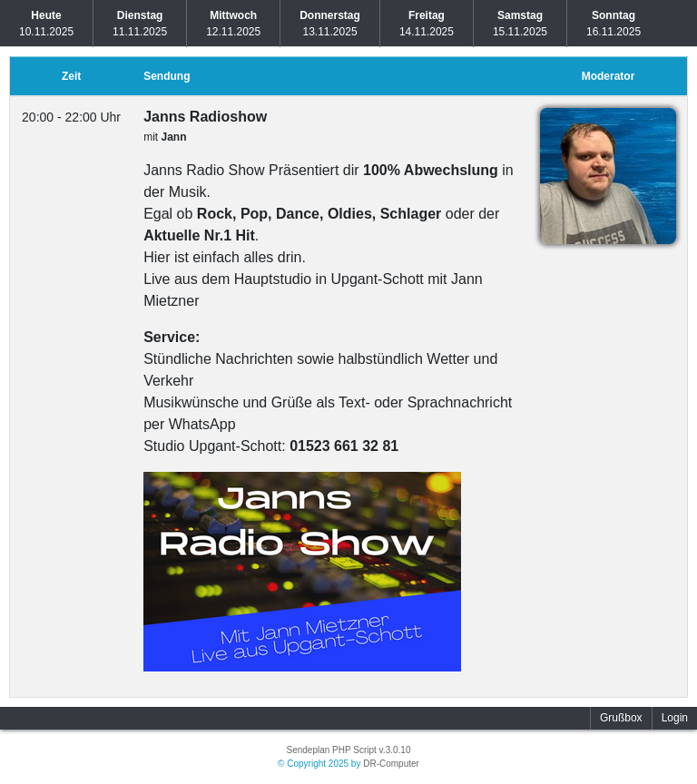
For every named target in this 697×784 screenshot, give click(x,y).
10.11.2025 (46, 24)
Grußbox (621, 718)
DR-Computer (391, 764)
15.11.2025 (520, 24)
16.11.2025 (614, 24)
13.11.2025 (330, 24)
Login (675, 718)
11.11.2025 (140, 24)
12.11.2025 (233, 24)
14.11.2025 (427, 24)
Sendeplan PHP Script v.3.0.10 (349, 750)
